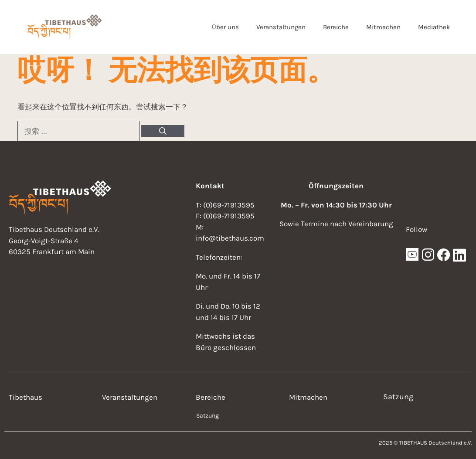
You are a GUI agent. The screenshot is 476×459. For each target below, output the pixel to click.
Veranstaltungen (281, 27)
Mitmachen (383, 27)
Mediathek (434, 27)
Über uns (225, 27)
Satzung (207, 416)
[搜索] (163, 131)
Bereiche (336, 27)
